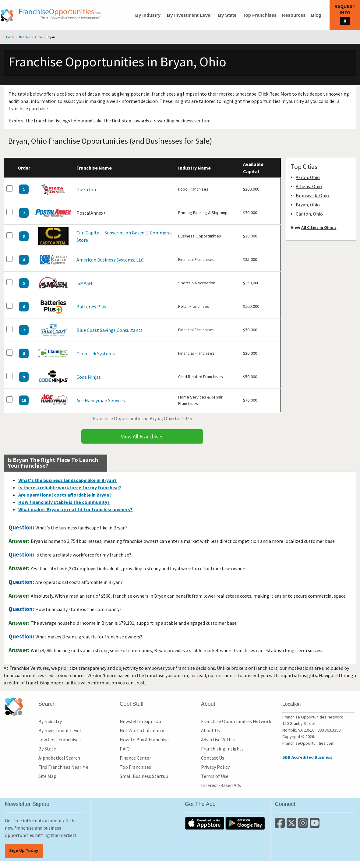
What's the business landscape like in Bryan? (67, 480)
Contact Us (213, 758)
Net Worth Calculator (142, 730)
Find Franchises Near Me (63, 767)
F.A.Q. (125, 749)
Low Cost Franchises (60, 740)
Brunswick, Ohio (312, 196)
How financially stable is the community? (64, 502)
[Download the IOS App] (205, 823)
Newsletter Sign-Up (140, 721)
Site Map (47, 776)
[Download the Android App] (245, 823)
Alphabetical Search (59, 758)
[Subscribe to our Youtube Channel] (315, 825)
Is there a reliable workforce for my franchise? (70, 487)
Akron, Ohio (308, 177)
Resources (294, 15)
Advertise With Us (219, 740)
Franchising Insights (222, 749)
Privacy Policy (215, 767)
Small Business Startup (144, 776)
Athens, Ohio (309, 186)
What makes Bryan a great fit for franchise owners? (75, 509)
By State (227, 15)
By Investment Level (189, 15)
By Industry (148, 15)
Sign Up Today (24, 850)
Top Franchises (260, 15)
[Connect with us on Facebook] (281, 825)
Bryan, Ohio (308, 205)
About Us (210, 730)
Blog (316, 15)
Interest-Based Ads (221, 785)
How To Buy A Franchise (144, 740)
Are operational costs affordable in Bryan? (65, 495)
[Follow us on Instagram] (304, 825)
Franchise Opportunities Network (236, 721)
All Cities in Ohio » (319, 227)
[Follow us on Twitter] (292, 825)
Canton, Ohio (309, 214)
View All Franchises (142, 436)
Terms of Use (215, 776)
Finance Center (135, 758)
